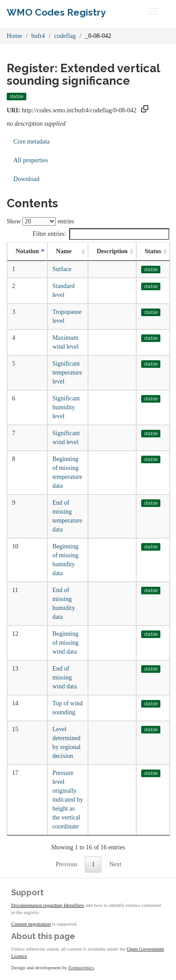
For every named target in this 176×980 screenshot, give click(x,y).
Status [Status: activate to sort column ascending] (153, 251)
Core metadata (31, 142)
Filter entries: (101, 234)
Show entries (40, 221)
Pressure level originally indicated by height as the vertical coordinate (68, 800)
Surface (62, 269)
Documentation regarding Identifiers (48, 905)
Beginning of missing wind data (65, 643)
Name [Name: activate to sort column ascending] (64, 251)
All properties (31, 160)
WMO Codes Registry (56, 12)
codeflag (65, 36)
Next (115, 864)
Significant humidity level (66, 407)
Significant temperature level (67, 373)
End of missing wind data (65, 677)
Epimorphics (81, 968)
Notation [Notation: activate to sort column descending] (27, 251)
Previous (66, 864)
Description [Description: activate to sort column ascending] (112, 251)
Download (26, 179)
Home (14, 36)
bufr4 (38, 36)
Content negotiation (31, 924)
